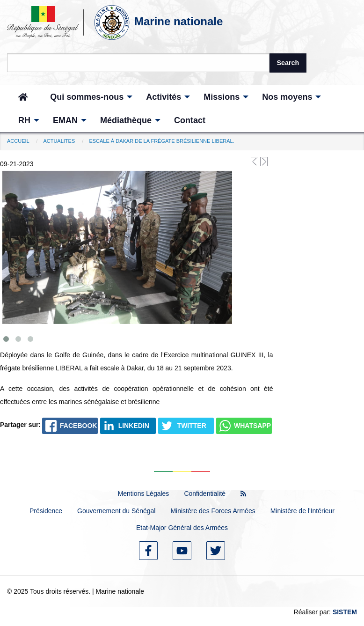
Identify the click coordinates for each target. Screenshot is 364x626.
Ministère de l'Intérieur (302, 511)
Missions (222, 97)
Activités (164, 97)
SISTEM (345, 612)
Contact (190, 120)
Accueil (18, 141)
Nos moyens (287, 97)
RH (24, 120)
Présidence (46, 511)
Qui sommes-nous (87, 97)
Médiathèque (126, 120)
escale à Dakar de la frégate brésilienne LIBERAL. (161, 141)
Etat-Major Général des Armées (182, 528)
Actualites (59, 141)
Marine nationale (178, 21)
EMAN (65, 120)
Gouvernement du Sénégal (116, 511)
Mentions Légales (144, 493)
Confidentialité (205, 493)
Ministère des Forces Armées (213, 511)
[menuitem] (23, 97)
